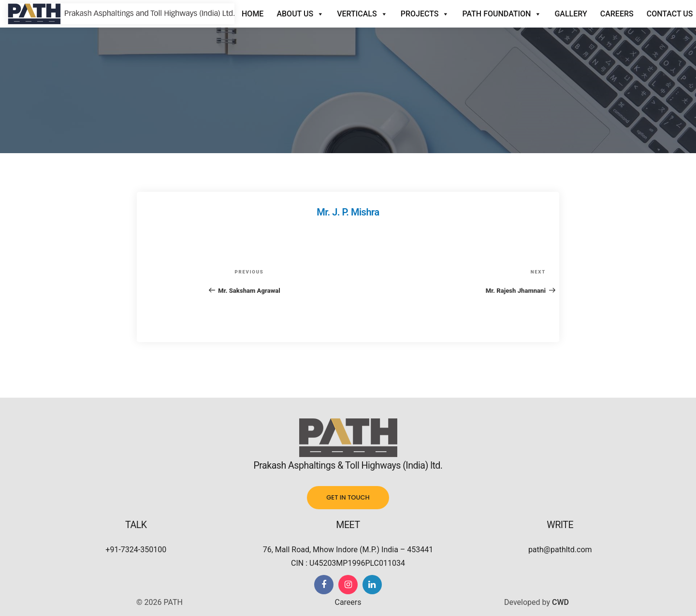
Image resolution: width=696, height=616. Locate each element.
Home (253, 14)
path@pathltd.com (560, 550)
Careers (617, 14)
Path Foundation (502, 14)
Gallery (571, 14)
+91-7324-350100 (136, 550)
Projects (425, 14)
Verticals (362, 14)
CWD (560, 602)
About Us (300, 14)
